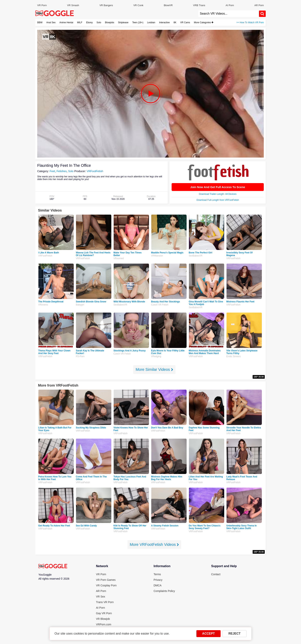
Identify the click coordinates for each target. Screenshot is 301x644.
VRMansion (157, 256)
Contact (216, 574)
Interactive (164, 22)
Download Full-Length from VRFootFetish (218, 200)
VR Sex (100, 597)
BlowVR (168, 5)
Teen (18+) (138, 22)
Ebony (89, 22)
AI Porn (230, 5)
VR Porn (42, 5)
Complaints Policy (164, 591)
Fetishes (62, 171)
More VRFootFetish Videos (154, 544)
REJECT (234, 634)
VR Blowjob (103, 619)
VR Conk (138, 5)
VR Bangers (106, 5)
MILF (80, 22)
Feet (52, 171)
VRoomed (119, 258)
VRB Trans (199, 5)
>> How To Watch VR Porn (250, 22)
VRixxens (43, 305)
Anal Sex (51, 22)
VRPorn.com (104, 624)
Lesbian (151, 22)
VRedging (156, 356)
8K (175, 22)
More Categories (204, 22)
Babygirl (80, 305)
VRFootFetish (95, 171)
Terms (157, 574)
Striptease (123, 22)
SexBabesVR (196, 256)
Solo (99, 22)
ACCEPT (208, 634)
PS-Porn (80, 356)
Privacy (158, 580)
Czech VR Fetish (160, 305)
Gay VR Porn (104, 613)
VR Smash (73, 5)
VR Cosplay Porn (106, 585)
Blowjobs (110, 22)
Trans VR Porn (105, 602)
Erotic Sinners (234, 356)
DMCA (158, 585)
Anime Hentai (66, 22)
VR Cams (185, 22)
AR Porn (259, 5)
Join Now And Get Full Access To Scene (218, 187)
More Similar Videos (154, 369)
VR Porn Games (106, 580)
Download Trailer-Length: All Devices (218, 194)
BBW (40, 22)
